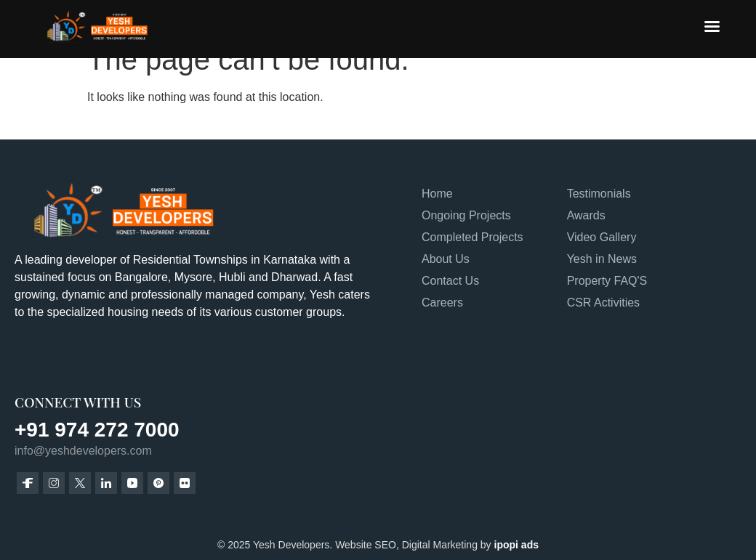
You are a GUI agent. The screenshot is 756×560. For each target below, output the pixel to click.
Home (437, 194)
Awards (586, 215)
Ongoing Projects (466, 215)
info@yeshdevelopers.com (83, 451)
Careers (442, 303)
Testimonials (599, 194)
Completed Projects (472, 237)
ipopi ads (516, 545)
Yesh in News (602, 259)
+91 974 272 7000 (97, 430)
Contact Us (450, 281)
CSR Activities (603, 303)
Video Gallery (602, 237)
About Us (446, 259)
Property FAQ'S (607, 281)
